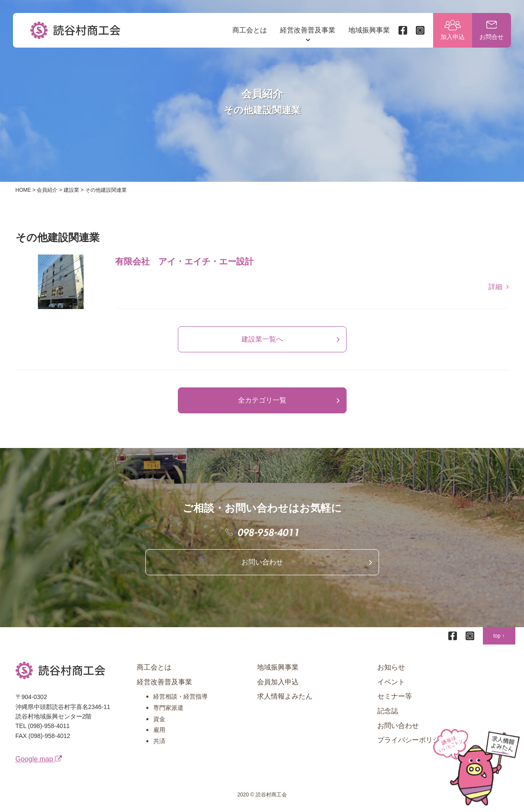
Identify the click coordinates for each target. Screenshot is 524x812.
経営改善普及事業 (308, 30)
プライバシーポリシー (412, 740)
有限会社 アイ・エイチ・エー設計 (184, 261)
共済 (159, 741)
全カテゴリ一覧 (262, 400)
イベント (391, 682)
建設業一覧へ (262, 339)
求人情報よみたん (285, 696)
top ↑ (499, 636)
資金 (159, 719)
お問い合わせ (262, 562)
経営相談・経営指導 (180, 696)
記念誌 (388, 711)
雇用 (159, 730)
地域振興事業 (369, 30)
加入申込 (453, 37)
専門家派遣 (168, 708)
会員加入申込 (278, 682)
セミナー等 (395, 696)
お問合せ (492, 37)
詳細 (495, 287)
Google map (39, 759)
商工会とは (250, 30)
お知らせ (391, 667)
